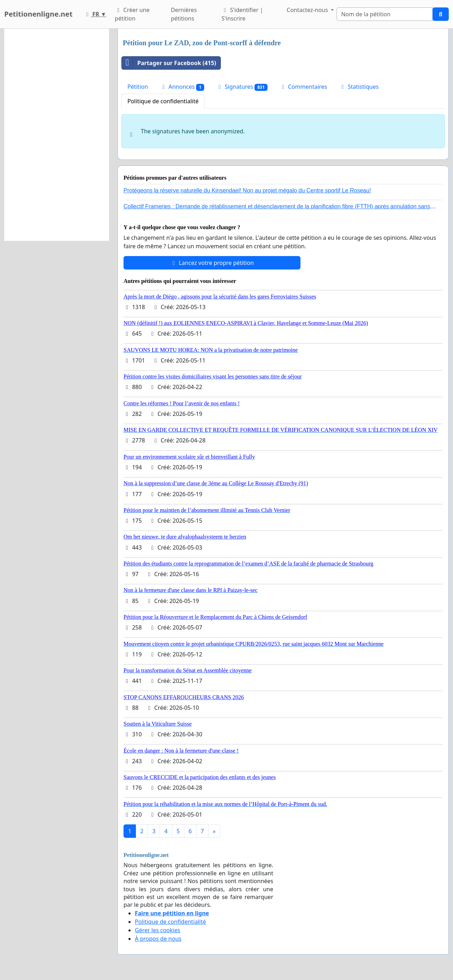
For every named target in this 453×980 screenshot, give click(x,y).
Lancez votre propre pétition (212, 263)
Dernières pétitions (184, 14)
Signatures (242, 87)
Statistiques (359, 87)
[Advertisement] (57, 135)
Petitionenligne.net (38, 14)
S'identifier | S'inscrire (242, 14)
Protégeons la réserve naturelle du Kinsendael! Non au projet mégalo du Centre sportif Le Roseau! (247, 190)
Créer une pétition (132, 14)
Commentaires (303, 87)
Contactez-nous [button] (308, 10)
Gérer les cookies (157, 930)
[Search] (385, 14)
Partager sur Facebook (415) (169, 63)
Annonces (182, 87)
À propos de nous (158, 939)
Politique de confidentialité (163, 101)
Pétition (138, 87)
